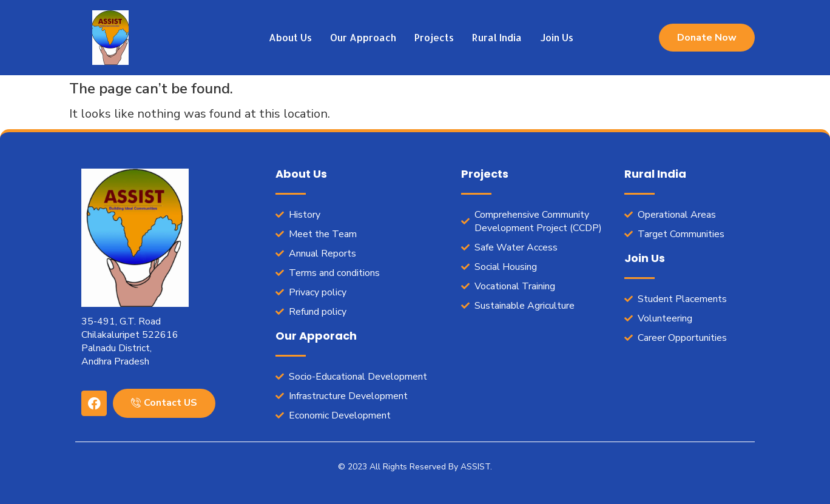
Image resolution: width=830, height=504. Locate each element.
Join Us (557, 37)
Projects (434, 37)
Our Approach (363, 37)
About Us (290, 37)
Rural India (497, 37)
